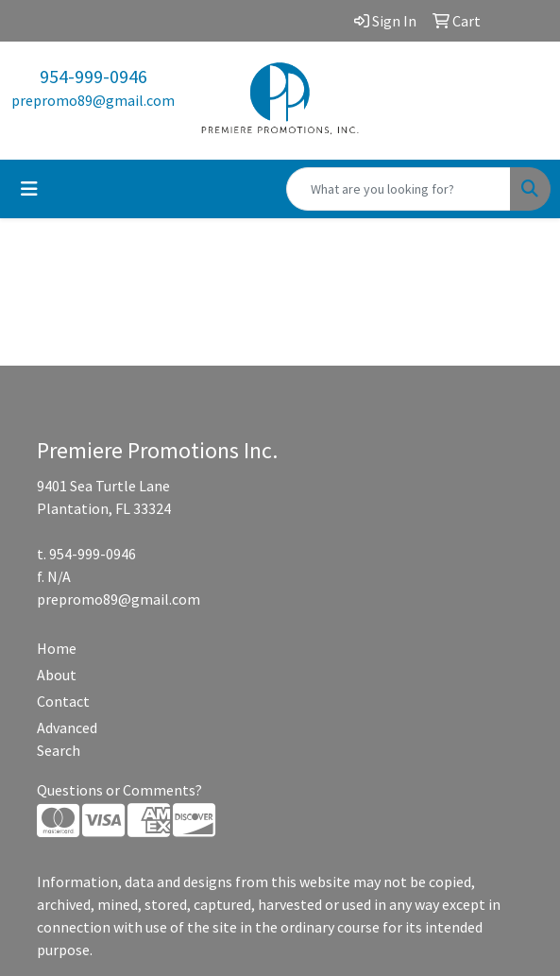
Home (57, 648)
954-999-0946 (93, 76)
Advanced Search (67, 739)
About (57, 675)
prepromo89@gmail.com (93, 100)
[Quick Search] (399, 189)
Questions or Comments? (119, 790)
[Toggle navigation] (29, 189)
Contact (63, 701)
